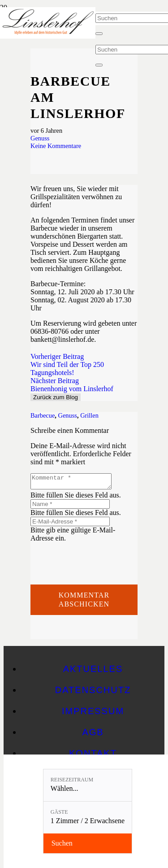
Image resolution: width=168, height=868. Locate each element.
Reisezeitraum (72, 780)
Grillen (89, 415)
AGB (93, 735)
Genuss (40, 138)
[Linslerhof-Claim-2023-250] (48, 36)
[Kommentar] (75, 483)
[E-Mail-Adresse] (70, 524)
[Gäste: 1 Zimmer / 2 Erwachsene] (88, 818)
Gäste (59, 812)
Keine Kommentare (56, 146)
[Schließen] (99, 34)
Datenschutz (93, 693)
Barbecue (43, 415)
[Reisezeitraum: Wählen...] (88, 785)
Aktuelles (93, 672)
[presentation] (99, 563)
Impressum (93, 714)
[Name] (70, 507)
